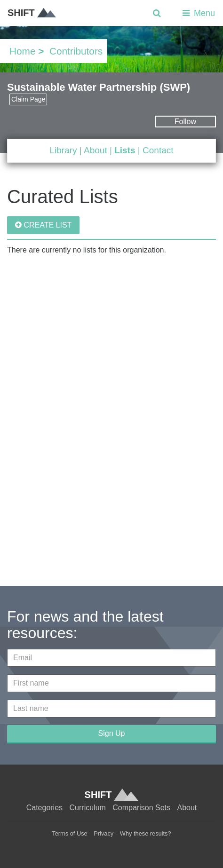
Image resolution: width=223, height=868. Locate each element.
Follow (185, 122)
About (96, 150)
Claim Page (28, 99)
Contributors (76, 51)
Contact (158, 150)
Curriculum (88, 808)
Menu (198, 13)
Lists (125, 150)
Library (63, 150)
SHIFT (32, 13)
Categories (44, 808)
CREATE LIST (43, 225)
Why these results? (146, 833)
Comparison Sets (141, 808)
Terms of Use (69, 833)
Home (22, 51)
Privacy (104, 833)
